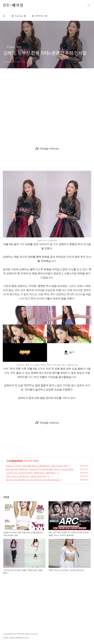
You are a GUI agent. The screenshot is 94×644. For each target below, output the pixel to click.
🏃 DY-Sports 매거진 (14, 461)
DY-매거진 (13, 6)
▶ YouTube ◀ (19, 16)
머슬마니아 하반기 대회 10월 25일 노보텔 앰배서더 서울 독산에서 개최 (37, 466)
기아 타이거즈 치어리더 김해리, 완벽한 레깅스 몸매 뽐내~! (31, 473)
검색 (82, 6)
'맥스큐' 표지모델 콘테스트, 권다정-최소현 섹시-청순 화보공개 (33, 480)
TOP (88, 635)
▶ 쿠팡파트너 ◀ (40, 16)
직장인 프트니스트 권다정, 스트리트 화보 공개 (26, 476)
